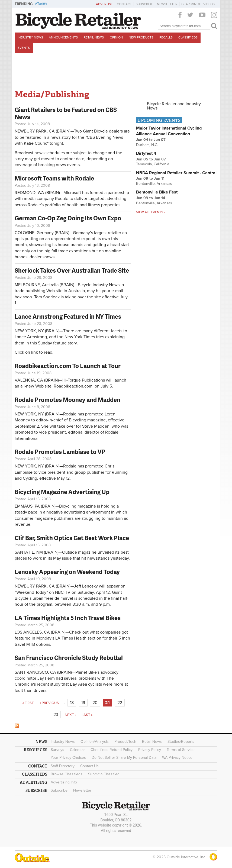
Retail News (94, 37)
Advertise (104, 4)
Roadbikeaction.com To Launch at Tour (68, 366)
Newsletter (167, 4)
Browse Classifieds (67, 774)
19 (83, 703)
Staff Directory (63, 766)
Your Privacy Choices (68, 758)
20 (95, 703)
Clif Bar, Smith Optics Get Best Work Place (72, 538)
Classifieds (188, 37)
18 (72, 703)
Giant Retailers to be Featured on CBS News (66, 113)
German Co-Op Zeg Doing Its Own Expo (68, 218)
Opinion (116, 37)
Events (24, 48)
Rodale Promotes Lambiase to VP (60, 452)
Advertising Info (64, 782)
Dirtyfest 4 (146, 153)
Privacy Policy (150, 750)
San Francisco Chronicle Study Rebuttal (69, 658)
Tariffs (42, 4)
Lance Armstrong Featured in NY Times (68, 316)
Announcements (63, 37)
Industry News (30, 37)
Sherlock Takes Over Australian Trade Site (72, 270)
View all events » (151, 212)
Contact (124, 4)
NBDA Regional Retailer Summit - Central (176, 173)
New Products (141, 37)
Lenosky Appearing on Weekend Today (67, 572)
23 (56, 715)
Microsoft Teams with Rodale (54, 178)
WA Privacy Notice (177, 758)
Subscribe (144, 4)
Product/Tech (125, 742)
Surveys (57, 750)
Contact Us (89, 766)
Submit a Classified (104, 774)
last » (87, 715)
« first (28, 703)
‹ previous (49, 703)
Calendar (77, 750)
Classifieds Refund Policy (112, 750)
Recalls (166, 37)
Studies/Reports (181, 742)
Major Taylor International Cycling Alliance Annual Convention (169, 131)
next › (70, 715)
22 (120, 703)
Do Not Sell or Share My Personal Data (124, 758)
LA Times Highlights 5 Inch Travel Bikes (68, 618)
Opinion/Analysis (95, 742)
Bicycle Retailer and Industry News (174, 106)
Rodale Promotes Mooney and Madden (67, 400)
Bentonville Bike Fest (157, 192)
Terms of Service (181, 750)
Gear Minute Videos (198, 4)
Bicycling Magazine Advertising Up (62, 492)
